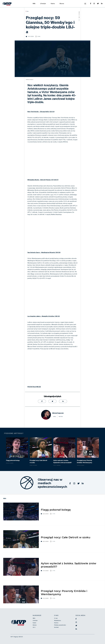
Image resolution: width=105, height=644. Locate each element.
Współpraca (58, 620)
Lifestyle (43, 4)
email (55, 417)
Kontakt (56, 627)
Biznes (62, 4)
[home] (7, 4)
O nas (56, 618)
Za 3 (34, 627)
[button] (85, 4)
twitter (61, 417)
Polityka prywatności (60, 625)
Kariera (56, 623)
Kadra (53, 4)
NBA (34, 4)
